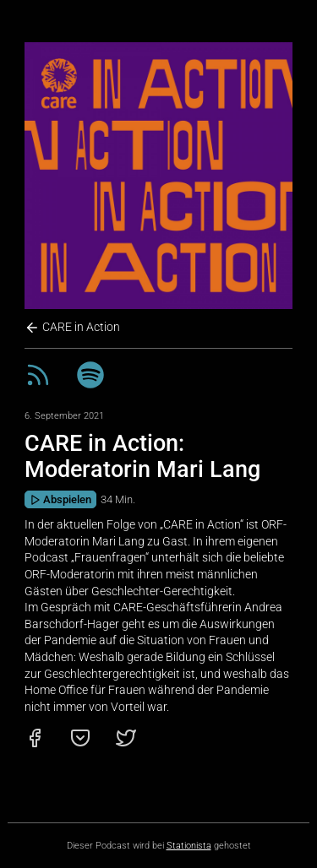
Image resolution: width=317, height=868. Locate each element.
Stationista (189, 846)
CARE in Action (72, 328)
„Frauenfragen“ (110, 557)
